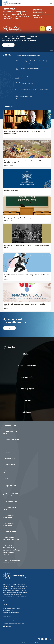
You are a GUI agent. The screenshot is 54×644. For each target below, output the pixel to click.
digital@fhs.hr (21, 623)
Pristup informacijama (8, 634)
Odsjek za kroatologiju (22, 61)
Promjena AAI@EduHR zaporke (10, 432)
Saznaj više (6, 136)
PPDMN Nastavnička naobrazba (9, 486)
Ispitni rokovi (27, 412)
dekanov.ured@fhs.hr (12, 620)
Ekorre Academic (48, 642)
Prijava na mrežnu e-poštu (11, 439)
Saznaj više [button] (8, 45)
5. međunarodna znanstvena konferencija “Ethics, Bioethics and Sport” (27, 276)
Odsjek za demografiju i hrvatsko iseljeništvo (28, 55)
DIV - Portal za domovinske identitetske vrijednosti (11, 561)
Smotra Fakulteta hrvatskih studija (9, 516)
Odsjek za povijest (45, 89)
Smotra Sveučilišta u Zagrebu (9, 508)
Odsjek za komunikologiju (41, 61)
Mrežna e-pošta (27, 377)
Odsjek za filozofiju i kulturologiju (30, 68)
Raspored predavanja (27, 366)
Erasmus (27, 400)
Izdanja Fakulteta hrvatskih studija (9, 524)
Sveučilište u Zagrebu (10, 501)
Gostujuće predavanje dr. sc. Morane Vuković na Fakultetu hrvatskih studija (25, 162)
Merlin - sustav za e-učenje (9, 472)
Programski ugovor (9, 465)
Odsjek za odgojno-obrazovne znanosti (31, 76)
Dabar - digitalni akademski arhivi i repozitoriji (11, 539)
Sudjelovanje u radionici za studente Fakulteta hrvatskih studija (24, 305)
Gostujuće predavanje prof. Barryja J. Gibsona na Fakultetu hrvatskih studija (25, 132)
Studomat (27, 354)
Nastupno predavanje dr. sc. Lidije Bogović (19, 218)
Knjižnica (6, 446)
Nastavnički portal (9, 458)
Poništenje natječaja (11, 190)
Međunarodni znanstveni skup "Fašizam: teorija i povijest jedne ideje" (27, 246)
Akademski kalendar (9, 425)
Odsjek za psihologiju (26, 96)
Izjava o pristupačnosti (8, 636)
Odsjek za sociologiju (28, 83)
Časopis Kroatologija (10, 531)
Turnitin (6, 479)
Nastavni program (27, 389)
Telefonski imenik (7, 630)
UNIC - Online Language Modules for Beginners (10, 494)
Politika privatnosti (7, 632)
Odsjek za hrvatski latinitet (27, 89)
